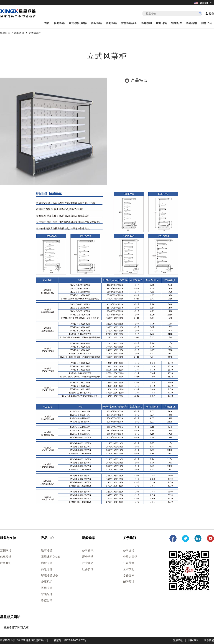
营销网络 (6, 550)
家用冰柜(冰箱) (78, 23)
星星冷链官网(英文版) (16, 627)
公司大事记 (130, 557)
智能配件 (177, 23)
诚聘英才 (129, 582)
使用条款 (178, 640)
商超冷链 (111, 23)
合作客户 (129, 575)
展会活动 (88, 557)
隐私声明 (193, 640)
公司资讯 (88, 550)
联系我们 (6, 563)
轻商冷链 (59, 23)
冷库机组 (147, 23)
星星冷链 (5, 33)
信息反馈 (6, 557)
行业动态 (88, 563)
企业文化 (129, 569)
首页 (47, 23)
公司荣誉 (129, 563)
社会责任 (88, 569)
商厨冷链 (96, 23)
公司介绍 (129, 550)
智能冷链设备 (129, 23)
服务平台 (207, 23)
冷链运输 (192, 23)
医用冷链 (162, 23)
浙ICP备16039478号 (75, 640)
